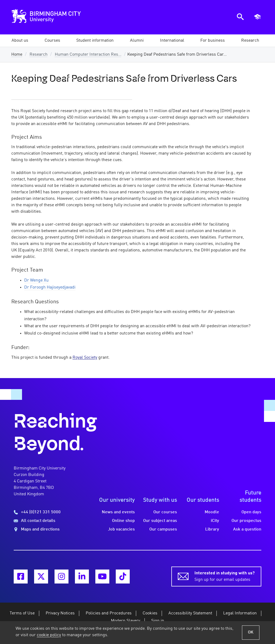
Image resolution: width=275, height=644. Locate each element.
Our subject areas (160, 521)
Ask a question (247, 529)
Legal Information (240, 613)
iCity (215, 521)
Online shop (123, 521)
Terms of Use (22, 613)
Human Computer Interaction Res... (88, 55)
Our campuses (163, 529)
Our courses (165, 512)
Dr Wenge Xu (36, 280)
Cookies (150, 613)
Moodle (212, 512)
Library (212, 529)
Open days (251, 512)
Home (17, 55)
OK (251, 632)
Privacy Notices (60, 613)
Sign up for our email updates (225, 576)
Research (39, 55)
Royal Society (85, 358)
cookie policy (49, 635)
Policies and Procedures (109, 613)
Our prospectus (246, 521)
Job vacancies (121, 529)
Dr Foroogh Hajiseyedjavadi (50, 287)
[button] (20, 41)
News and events (118, 512)
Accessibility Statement (190, 613)
